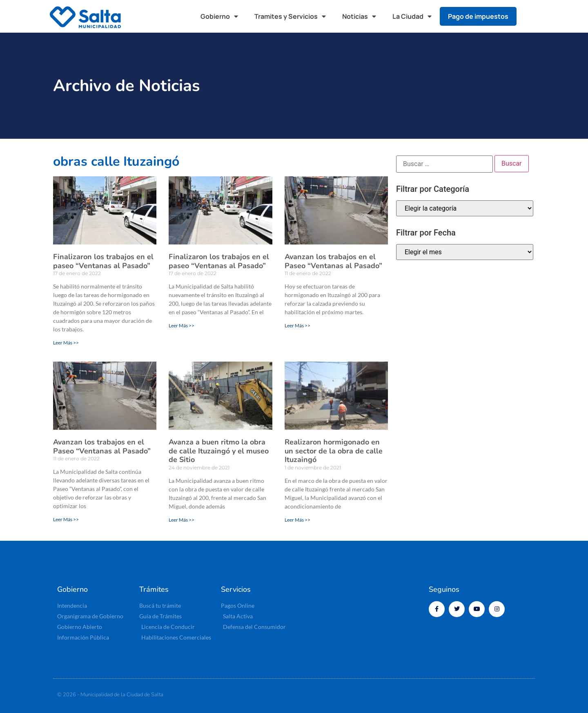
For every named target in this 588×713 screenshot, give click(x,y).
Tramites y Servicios (290, 16)
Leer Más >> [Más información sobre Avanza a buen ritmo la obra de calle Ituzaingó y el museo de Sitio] (182, 520)
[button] (531, 16)
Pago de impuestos (478, 16)
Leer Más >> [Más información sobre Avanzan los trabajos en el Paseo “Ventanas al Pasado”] (297, 325)
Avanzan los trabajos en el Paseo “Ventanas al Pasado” (333, 261)
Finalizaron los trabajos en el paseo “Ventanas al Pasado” (103, 261)
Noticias (359, 16)
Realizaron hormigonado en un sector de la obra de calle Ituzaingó (334, 451)
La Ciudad (412, 16)
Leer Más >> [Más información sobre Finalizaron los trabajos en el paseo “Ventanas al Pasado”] (66, 343)
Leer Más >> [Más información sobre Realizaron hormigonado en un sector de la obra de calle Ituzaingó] (297, 520)
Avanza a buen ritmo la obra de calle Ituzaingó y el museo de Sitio (219, 451)
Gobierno (219, 16)
